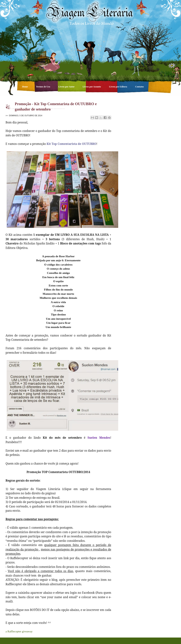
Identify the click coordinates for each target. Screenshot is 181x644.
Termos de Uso (43, 87)
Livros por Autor (67, 87)
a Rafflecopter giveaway (19, 631)
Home (25, 87)
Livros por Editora (118, 87)
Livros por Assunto (92, 87)
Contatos (140, 87)
